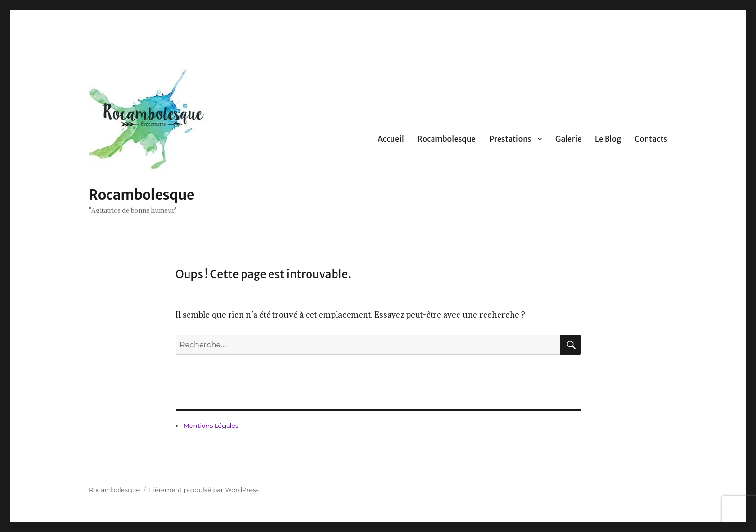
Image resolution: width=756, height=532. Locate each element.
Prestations (510, 139)
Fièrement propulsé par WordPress (204, 490)
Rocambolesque (142, 195)
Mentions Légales (211, 426)
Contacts (651, 139)
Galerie (568, 139)
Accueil (391, 139)
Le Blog (608, 139)
